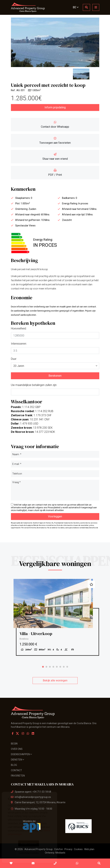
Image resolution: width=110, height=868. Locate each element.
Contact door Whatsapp (55, 125)
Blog (14, 765)
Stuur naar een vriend (55, 157)
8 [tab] (67, 667)
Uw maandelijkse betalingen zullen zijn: (34, 385)
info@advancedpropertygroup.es (31, 797)
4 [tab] (53, 667)
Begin (14, 744)
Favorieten (18, 776)
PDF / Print (55, 173)
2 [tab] (46, 667)
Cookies (78, 849)
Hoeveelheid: (19, 328)
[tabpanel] (55, 617)
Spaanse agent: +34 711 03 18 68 (31, 792)
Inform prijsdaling (55, 107)
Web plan (89, 849)
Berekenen (55, 376)
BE (76, 7)
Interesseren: (19, 344)
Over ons (17, 749)
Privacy (68, 849)
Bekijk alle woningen (55, 680)
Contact (16, 770)
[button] (55, 366)
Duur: (14, 359)
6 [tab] (60, 667)
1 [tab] (43, 667)
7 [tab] (64, 667)
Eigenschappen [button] (21, 754)
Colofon (59, 849)
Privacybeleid (54, 508)
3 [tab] (50, 667)
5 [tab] (57, 667)
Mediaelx (60, 853)
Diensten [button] (17, 760)
